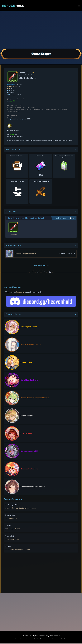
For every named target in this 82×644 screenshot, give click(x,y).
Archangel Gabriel (29, 327)
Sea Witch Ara (14, 529)
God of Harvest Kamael (31, 345)
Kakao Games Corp (35, 639)
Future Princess (27, 362)
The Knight (12, 519)
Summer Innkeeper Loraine (33, 487)
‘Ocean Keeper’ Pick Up (25, 254)
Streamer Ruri (13, 540)
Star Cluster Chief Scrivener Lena (21, 508)
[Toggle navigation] (79, 6)
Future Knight (27, 416)
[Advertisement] (41, 30)
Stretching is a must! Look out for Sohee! (26, 218)
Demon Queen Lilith (29, 451)
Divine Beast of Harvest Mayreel (35, 398)
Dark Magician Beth (29, 380)
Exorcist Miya (26, 433)
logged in (20, 292)
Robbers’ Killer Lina (29, 469)
